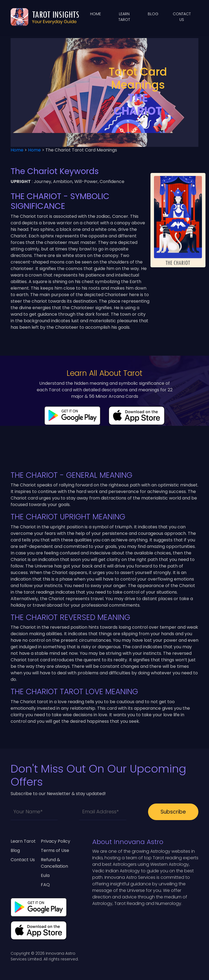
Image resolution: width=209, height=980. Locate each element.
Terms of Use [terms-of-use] (55, 850)
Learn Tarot (23, 841)
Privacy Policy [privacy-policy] (56, 841)
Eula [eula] (45, 875)
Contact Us (182, 17)
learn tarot (124, 17)
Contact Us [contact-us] (23, 860)
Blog (15, 850)
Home (96, 14)
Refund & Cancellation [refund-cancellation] (54, 863)
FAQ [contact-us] (45, 885)
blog (153, 14)
